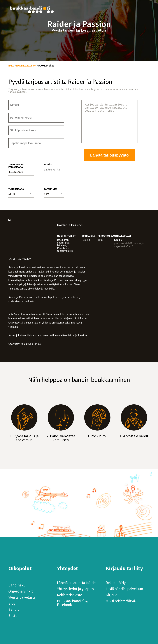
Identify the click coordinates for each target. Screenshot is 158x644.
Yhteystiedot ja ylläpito (75, 589)
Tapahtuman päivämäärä (16, 166)
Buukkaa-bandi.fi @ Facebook (73, 603)
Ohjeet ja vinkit (21, 591)
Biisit (12, 615)
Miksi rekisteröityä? (121, 601)
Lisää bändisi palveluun (124, 589)
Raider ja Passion (26, 66)
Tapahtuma (51, 189)
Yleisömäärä (16, 189)
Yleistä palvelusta (22, 597)
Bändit (14, 609)
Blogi (12, 603)
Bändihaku (17, 585)
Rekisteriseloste (70, 595)
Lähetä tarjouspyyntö (110, 162)
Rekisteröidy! (116, 583)
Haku (11, 66)
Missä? (48, 164)
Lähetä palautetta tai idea (77, 583)
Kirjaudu (113, 595)
